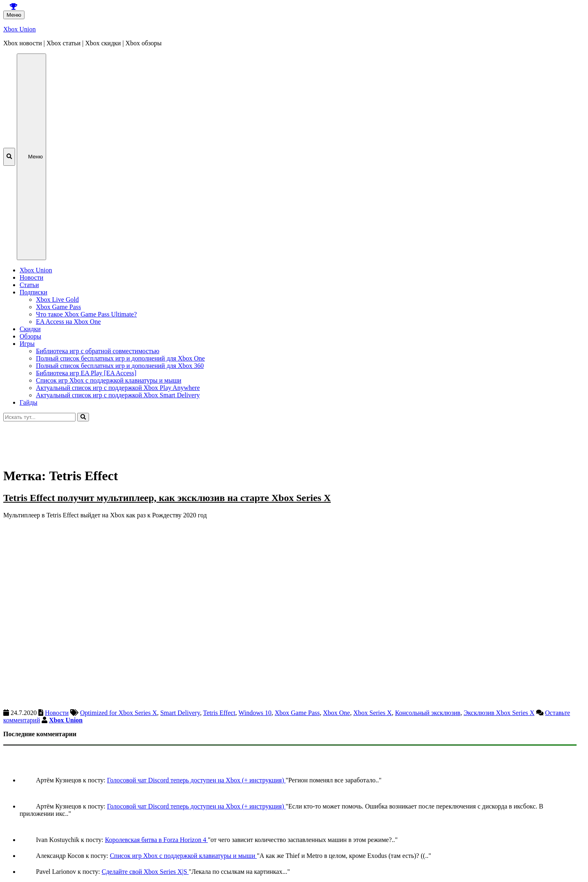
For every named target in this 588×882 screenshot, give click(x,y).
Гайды (28, 402)
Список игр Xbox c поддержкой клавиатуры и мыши (109, 380)
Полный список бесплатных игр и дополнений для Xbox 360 (120, 366)
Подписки (33, 292)
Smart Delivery (180, 713)
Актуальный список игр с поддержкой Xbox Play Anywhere (118, 388)
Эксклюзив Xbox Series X (499, 713)
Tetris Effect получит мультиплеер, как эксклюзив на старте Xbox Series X (167, 498)
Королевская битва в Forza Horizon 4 (156, 840)
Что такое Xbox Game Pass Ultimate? (86, 314)
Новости (31, 277)
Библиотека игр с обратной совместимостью (98, 351)
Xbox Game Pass (58, 307)
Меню (14, 15)
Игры (27, 344)
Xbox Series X (372, 713)
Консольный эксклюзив (428, 713)
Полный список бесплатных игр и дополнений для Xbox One (120, 358)
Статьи (29, 285)
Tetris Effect (219, 713)
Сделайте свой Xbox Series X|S (145, 872)
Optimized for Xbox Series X (118, 713)
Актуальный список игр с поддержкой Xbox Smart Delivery (118, 395)
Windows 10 (255, 713)
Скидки (30, 329)
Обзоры (30, 336)
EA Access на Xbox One (68, 322)
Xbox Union (20, 29)
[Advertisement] (248, 440)
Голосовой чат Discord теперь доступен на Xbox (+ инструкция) (196, 780)
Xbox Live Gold (57, 300)
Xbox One (336, 713)
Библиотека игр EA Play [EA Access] (86, 373)
